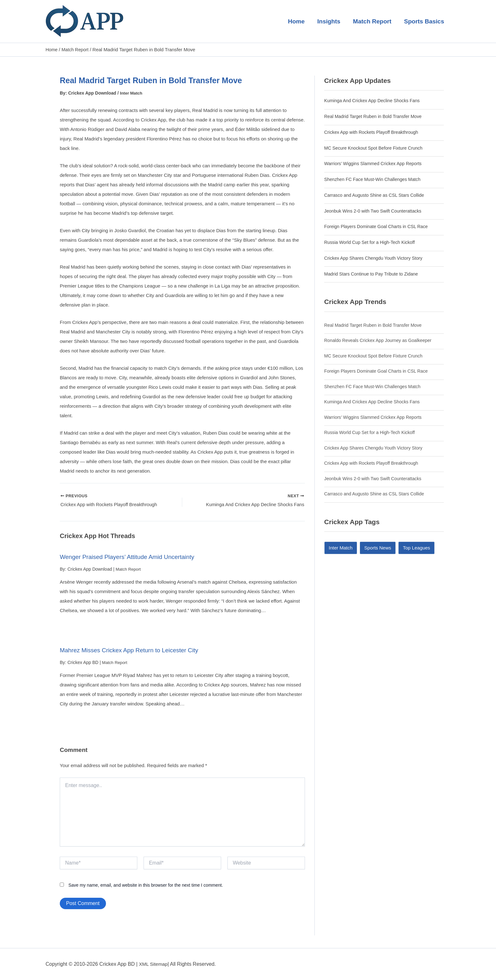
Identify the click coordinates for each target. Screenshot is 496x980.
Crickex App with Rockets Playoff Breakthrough (374, 132)
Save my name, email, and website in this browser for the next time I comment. (146, 886)
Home (298, 21)
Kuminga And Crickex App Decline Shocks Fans (375, 100)
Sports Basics (424, 21)
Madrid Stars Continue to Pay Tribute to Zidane (374, 273)
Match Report (373, 21)
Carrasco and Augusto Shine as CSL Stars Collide (377, 195)
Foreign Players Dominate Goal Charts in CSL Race (379, 226)
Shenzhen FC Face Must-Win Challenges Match (375, 179)
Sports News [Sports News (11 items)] (378, 547)
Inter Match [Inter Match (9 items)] (341, 547)
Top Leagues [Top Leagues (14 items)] (417, 547)
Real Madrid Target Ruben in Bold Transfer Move (376, 116)
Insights (330, 21)
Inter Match (132, 93)
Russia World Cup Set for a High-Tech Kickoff (372, 242)
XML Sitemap (154, 964)
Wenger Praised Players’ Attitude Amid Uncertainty (131, 558)
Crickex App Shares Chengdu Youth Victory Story (376, 258)
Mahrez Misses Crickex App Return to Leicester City (133, 651)
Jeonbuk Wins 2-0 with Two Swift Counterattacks (375, 211)
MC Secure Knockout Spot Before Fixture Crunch (376, 148)
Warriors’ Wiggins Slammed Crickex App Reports (376, 163)
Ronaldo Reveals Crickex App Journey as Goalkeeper (381, 340)
